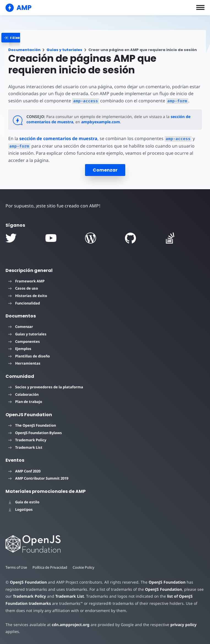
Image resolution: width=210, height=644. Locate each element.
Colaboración (23, 394)
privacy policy (179, 625)
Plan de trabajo (25, 402)
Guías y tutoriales (64, 50)
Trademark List (25, 447)
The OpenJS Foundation (32, 425)
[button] (200, 7)
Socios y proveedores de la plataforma (46, 387)
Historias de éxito (28, 296)
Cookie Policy (85, 567)
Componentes (24, 341)
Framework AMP (26, 281)
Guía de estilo (24, 502)
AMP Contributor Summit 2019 (38, 478)
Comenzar (105, 170)
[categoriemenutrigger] (37, 38)
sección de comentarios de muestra (58, 138)
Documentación (24, 50)
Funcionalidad (24, 303)
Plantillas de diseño (29, 356)
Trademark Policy (27, 440)
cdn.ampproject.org (69, 625)
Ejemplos (20, 349)
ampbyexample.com (100, 122)
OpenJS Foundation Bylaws (35, 433)
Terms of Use (17, 567)
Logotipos (21, 509)
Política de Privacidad (51, 567)
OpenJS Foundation (28, 582)
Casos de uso (23, 288)
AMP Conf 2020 (24, 471)
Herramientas (24, 363)
